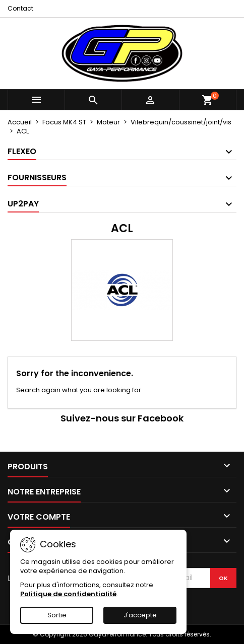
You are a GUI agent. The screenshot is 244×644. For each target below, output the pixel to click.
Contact (20, 8)
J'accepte (140, 615)
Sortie (57, 615)
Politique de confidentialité (68, 594)
